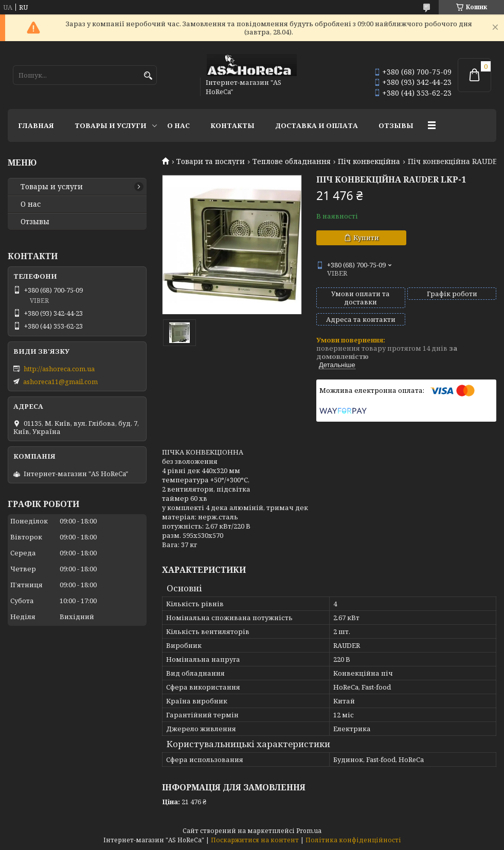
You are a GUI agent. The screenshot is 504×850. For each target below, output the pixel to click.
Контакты (232, 125)
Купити (366, 238)
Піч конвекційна (369, 161)
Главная (36, 125)
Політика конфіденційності (353, 840)
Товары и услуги (111, 125)
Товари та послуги (211, 161)
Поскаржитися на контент (255, 840)
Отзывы (396, 125)
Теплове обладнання (292, 161)
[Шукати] (148, 76)
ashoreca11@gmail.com (60, 382)
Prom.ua (309, 831)
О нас (178, 125)
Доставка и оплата (317, 125)
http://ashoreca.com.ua (59, 369)
